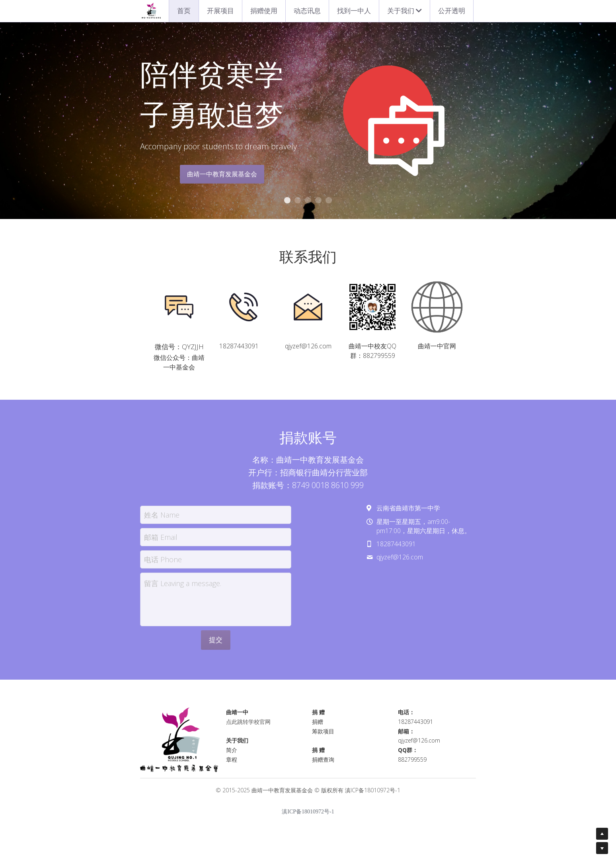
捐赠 (318, 726)
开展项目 (220, 11)
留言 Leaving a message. (183, 588)
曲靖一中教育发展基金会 (222, 174)
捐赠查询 (323, 764)
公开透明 (452, 11)
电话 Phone (163, 563)
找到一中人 (354, 11)
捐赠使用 (264, 11)
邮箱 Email (161, 541)
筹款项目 (323, 735)
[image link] (179, 307)
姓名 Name (162, 519)
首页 (184, 11)
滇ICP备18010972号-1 (373, 794)
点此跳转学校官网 (248, 726)
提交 (216, 644)
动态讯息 (307, 11)
